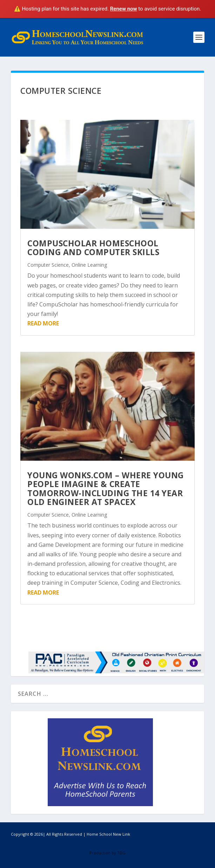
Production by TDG (107, 853)
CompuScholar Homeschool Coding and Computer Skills (93, 248)
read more (43, 323)
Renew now (124, 9)
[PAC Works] (116, 671)
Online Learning (89, 265)
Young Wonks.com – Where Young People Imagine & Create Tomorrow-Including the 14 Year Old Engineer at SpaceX (106, 488)
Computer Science (48, 265)
